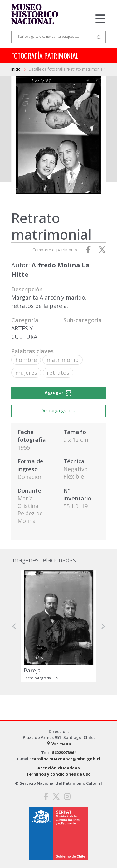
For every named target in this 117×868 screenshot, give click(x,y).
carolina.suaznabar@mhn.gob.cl (66, 759)
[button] (14, 626)
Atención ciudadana (59, 768)
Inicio (16, 69)
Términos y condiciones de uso (58, 774)
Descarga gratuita (59, 410)
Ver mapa (59, 744)
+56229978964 (63, 753)
